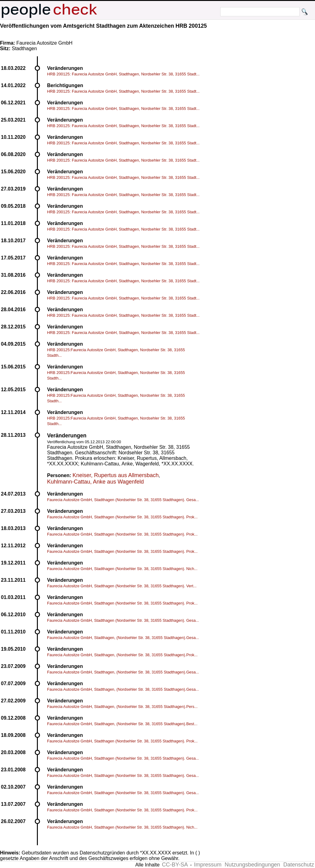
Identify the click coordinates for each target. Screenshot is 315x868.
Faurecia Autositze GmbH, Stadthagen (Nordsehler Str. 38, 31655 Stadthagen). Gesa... (123, 500)
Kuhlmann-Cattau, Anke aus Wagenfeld (96, 482)
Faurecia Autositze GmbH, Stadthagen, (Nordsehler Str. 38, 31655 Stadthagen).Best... (122, 724)
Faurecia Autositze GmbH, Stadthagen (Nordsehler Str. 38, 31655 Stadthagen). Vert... (122, 586)
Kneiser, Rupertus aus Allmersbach (116, 475)
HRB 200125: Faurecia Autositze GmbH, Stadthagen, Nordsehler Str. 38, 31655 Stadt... (123, 74)
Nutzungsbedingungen (252, 865)
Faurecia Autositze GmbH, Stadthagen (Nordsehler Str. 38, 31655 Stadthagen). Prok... (122, 517)
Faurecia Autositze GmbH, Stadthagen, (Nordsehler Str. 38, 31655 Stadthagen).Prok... (122, 655)
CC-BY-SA (175, 865)
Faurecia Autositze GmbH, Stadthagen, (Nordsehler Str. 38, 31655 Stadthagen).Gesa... (123, 638)
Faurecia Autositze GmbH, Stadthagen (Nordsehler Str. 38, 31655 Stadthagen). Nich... (122, 569)
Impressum (208, 865)
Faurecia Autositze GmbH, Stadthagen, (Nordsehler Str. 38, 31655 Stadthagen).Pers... (122, 707)
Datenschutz (299, 865)
